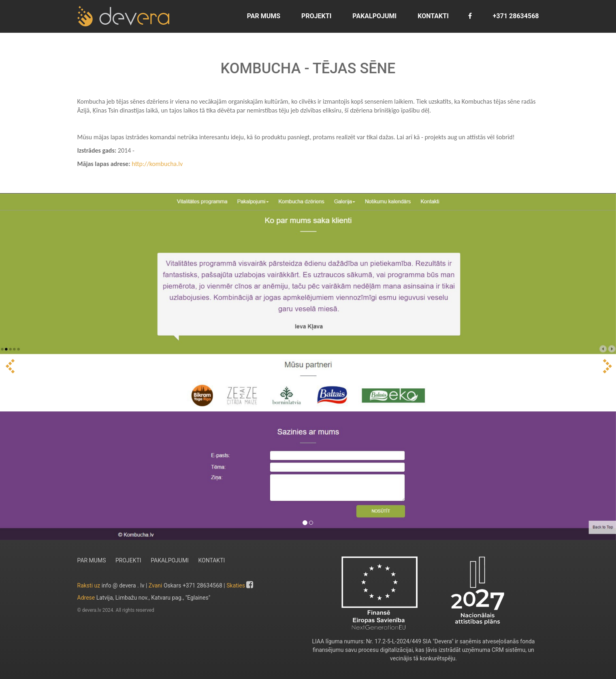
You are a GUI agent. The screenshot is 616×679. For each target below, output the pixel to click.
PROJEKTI (315, 16)
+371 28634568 (515, 16)
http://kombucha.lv (157, 164)
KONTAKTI (432, 16)
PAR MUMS (263, 16)
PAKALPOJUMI (374, 16)
